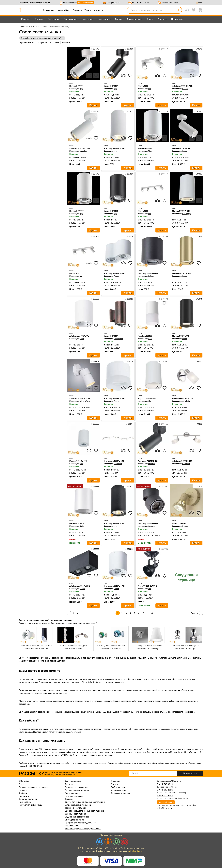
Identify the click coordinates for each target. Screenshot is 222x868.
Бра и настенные (73, 793)
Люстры (39, 19)
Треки (150, 19)
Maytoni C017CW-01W (181, 148)
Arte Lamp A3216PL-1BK (148, 461)
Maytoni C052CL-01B (181, 336)
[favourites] (96, 76)
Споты (119, 19)
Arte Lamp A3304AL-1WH (80, 398)
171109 (95, 361)
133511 (164, 424)
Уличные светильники (75, 814)
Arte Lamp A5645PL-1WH (114, 586)
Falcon (117, 276)
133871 (129, 486)
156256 (164, 236)
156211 (129, 549)
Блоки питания (72, 826)
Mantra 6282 (143, 86)
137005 (198, 174)
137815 (129, 49)
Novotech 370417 (111, 86)
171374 (198, 299)
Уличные (162, 19)
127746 (164, 111)
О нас (22, 784)
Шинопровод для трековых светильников (84, 811)
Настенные (87, 19)
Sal (149, 89)
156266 (95, 299)
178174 (129, 361)
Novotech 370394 (76, 86)
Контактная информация (31, 805)
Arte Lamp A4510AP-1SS (182, 398)
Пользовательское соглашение (33, 787)
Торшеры (69, 799)
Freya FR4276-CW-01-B (148, 586)
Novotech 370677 (145, 336)
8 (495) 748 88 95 (165, 784)
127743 (95, 49)
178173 (198, 49)
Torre (82, 339)
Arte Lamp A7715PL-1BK (148, 523)
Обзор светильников (121, 793)
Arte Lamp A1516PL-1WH (114, 148)
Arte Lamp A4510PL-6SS (114, 461)
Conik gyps (187, 214)
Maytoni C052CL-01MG (182, 273)
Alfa (150, 401)
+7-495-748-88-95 (70, 3)
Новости (23, 790)
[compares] (89, 76)
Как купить (24, 796)
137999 (95, 486)
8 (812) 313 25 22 (165, 790)
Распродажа (25, 802)
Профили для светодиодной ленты (81, 823)
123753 (164, 549)
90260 (198, 361)
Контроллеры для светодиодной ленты (83, 829)
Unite (82, 526)
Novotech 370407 (111, 336)
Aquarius (83, 151)
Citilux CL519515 (179, 523)
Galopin (151, 276)
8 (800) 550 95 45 (165, 795)
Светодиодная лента (75, 820)
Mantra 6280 (143, 211)
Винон (185, 526)
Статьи (114, 784)
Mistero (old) (85, 401)
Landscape (118, 339)
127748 (95, 174)
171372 (198, 236)
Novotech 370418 (111, 211)
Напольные (177, 19)
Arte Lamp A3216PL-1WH (80, 148)
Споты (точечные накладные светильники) (85, 802)
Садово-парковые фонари (77, 817)
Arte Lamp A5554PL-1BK (182, 86)
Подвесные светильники (76, 787)
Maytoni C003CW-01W (181, 211)
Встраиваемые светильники (78, 805)
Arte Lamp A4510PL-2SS (182, 461)
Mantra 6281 (74, 273)
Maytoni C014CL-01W (147, 398)
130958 (95, 236)
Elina (150, 339)
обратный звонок (86, 3)
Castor (185, 89)
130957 (164, 174)
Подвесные (53, 19)
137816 (129, 174)
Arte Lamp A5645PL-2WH (114, 273)
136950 (95, 424)
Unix (116, 151)
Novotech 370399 (76, 211)
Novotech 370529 (76, 523)
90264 (130, 424)
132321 (129, 299)
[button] (200, 638)
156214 (129, 236)
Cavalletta (186, 401)
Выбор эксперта (119, 787)
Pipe (81, 89)
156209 (95, 549)
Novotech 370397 (145, 148)
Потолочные (70, 19)
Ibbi (150, 589)
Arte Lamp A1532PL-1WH (80, 336)
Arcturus (151, 526)
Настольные (104, 19)
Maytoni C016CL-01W (78, 461)
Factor (82, 589)
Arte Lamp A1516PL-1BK (114, 523)
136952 (164, 361)
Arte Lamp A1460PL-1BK (148, 273)
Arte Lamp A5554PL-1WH (114, 398)
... (147, 613)
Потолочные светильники (77, 790)
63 (152, 613)
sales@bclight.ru (113, 3)
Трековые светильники (76, 808)
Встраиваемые (134, 19)
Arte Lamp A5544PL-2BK (79, 586)
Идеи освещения (119, 790)
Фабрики (23, 793)
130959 (164, 49)
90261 (198, 424)
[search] (178, 10)
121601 (198, 486)
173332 (164, 299)
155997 (164, 486)
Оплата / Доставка (28, 799)
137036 (198, 111)
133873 (129, 111)
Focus (185, 151)
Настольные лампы (74, 796)
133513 (95, 111)
